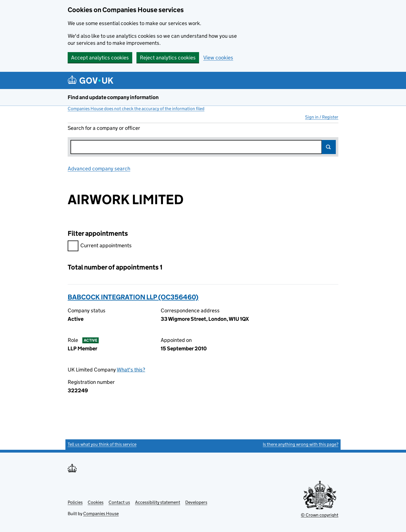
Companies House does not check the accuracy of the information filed (136, 109)
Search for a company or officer (104, 128)
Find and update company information (113, 97)
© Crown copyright (320, 515)
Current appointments (100, 246)
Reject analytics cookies (168, 58)
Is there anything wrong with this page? (301, 444)
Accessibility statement (158, 502)
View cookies (218, 58)
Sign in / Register (322, 117)
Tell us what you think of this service (102, 444)
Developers (196, 502)
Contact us (119, 502)
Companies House (101, 514)
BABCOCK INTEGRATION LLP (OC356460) (133, 297)
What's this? (131, 370)
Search (329, 147)
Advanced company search (99, 169)
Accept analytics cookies (100, 58)
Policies (75, 502)
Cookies (96, 502)
